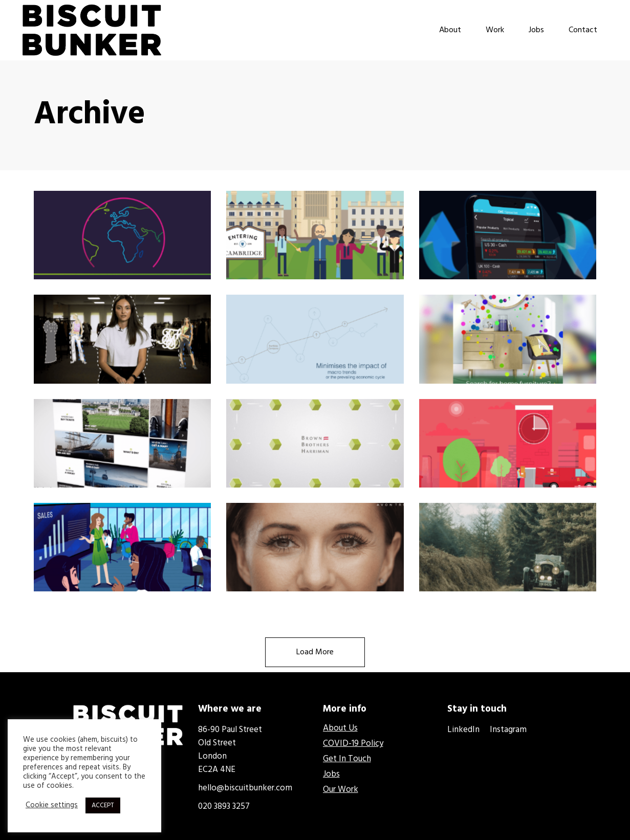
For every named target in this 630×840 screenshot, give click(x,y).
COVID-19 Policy (353, 744)
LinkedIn (464, 730)
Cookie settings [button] (52, 806)
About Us (340, 728)
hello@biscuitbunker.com (245, 788)
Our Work (341, 790)
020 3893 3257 (224, 806)
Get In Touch (347, 759)
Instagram (508, 730)
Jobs (331, 774)
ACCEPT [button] (103, 805)
